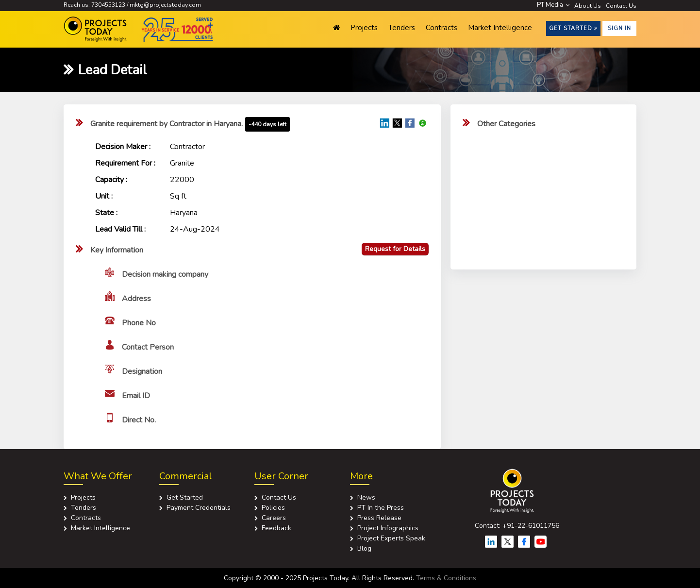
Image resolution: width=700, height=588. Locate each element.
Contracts (442, 28)
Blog (364, 548)
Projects (364, 28)
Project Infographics (388, 528)
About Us (588, 6)
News (366, 497)
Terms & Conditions (446, 578)
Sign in (619, 28)
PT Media (553, 5)
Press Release (379, 518)
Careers (274, 518)
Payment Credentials (199, 508)
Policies (273, 508)
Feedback (276, 528)
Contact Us (621, 6)
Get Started (573, 28)
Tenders (402, 28)
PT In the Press (381, 508)
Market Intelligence (500, 28)
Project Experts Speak (391, 538)
